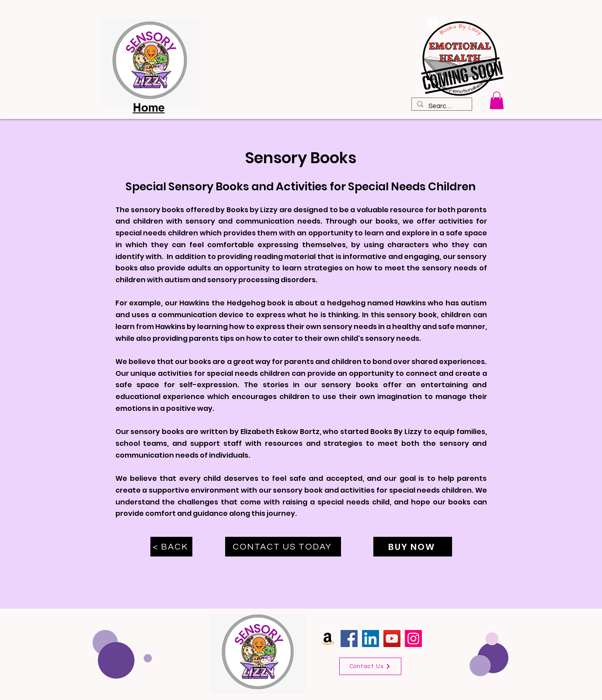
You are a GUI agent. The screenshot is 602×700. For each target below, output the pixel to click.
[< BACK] (171, 547)
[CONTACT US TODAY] (283, 547)
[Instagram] (413, 639)
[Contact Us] (370, 666)
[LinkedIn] (371, 639)
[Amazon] (328, 639)
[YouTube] (392, 639)
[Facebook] (349, 639)
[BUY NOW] (413, 547)
